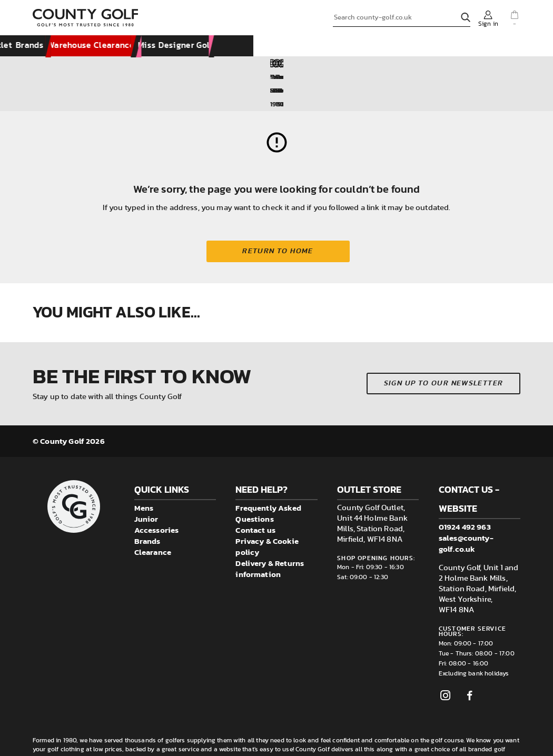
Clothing (130, 46)
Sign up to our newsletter (444, 343)
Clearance (153, 511)
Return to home (280, 211)
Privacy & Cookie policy (267, 506)
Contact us (255, 489)
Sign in (488, 24)
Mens (144, 467)
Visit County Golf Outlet (285, 46)
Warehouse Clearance (431, 46)
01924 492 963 (465, 486)
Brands (360, 46)
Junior (146, 478)
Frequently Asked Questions (268, 473)
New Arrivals (67, 46)
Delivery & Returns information (270, 528)
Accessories (197, 46)
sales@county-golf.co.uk (466, 503)
